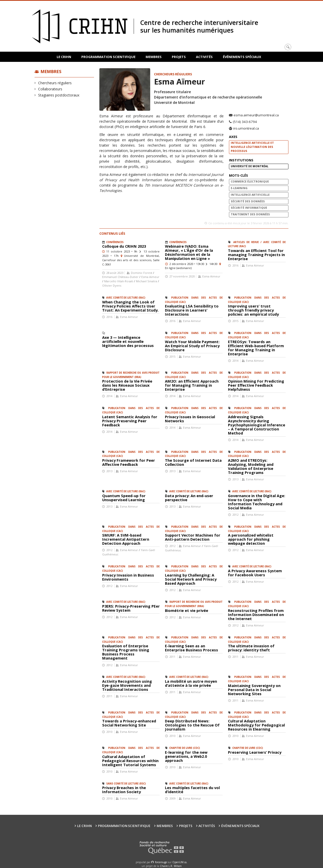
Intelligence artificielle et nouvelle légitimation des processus (252, 147)
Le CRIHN (64, 57)
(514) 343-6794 (245, 122)
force (161, 862)
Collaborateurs (50, 89)
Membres (154, 57)
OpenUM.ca (179, 862)
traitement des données (250, 214)
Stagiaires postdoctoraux (59, 95)
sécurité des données (248, 201)
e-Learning (239, 188)
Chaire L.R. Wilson (171, 866)
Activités (204, 57)
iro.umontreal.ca (246, 129)
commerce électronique (250, 181)
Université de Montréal (250, 166)
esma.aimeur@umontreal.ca (256, 115)
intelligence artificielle (250, 195)
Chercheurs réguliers (55, 83)
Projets (179, 57)
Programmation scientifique (108, 57)
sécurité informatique (249, 208)
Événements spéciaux (242, 57)
